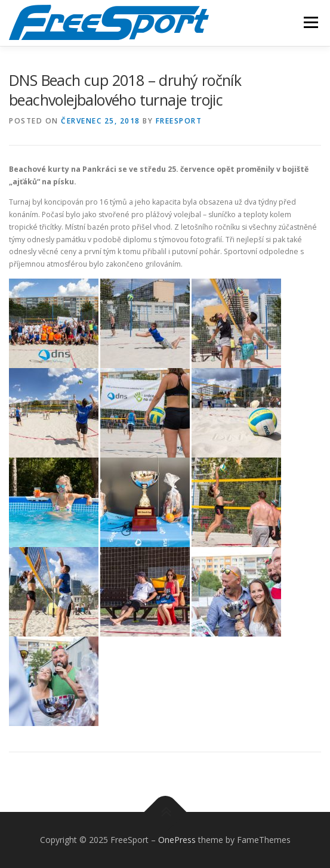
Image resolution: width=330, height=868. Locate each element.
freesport (179, 121)
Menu (310, 22)
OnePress (177, 840)
